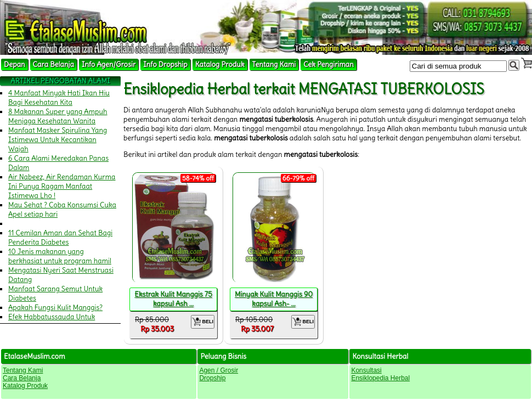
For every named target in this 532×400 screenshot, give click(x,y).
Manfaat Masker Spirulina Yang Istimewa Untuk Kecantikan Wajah (58, 140)
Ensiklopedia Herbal (380, 378)
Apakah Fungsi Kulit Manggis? (55, 308)
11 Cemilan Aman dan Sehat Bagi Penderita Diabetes (60, 238)
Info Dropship (165, 64)
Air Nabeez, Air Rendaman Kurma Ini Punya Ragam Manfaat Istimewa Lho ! (62, 186)
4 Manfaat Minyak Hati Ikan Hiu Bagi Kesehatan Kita (59, 98)
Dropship (212, 378)
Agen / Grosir (219, 370)
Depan (15, 64)
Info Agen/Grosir (109, 64)
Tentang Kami (274, 64)
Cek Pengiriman (329, 64)
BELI (203, 322)
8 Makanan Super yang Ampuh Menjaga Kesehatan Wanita (58, 116)
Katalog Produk (220, 64)
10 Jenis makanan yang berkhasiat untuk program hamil (60, 256)
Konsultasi (366, 370)
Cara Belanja (53, 64)
